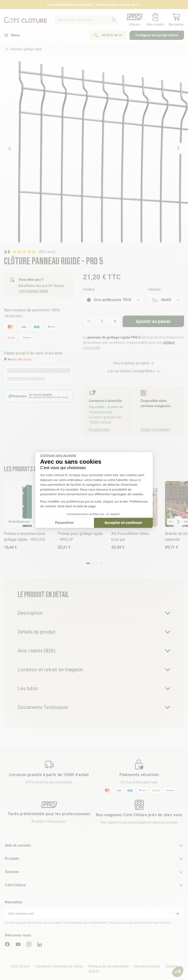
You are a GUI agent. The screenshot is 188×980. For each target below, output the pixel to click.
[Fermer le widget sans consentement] (58, 455)
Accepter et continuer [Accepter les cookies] (123, 523)
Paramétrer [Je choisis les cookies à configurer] (65, 523)
